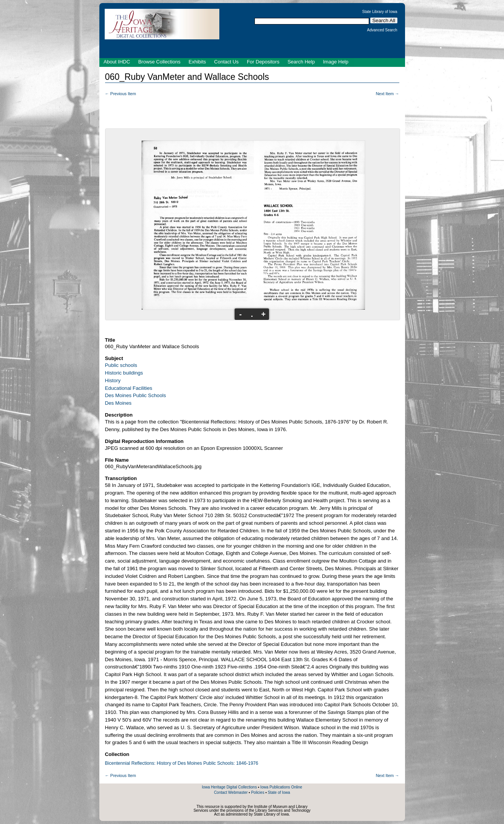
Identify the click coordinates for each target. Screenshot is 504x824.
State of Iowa (279, 792)
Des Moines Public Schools (136, 395)
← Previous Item (121, 94)
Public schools (121, 365)
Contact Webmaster (231, 792)
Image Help (335, 62)
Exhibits (197, 62)
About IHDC (117, 62)
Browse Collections (160, 62)
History (113, 380)
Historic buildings (124, 373)
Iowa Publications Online (281, 787)
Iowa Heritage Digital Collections (229, 787)
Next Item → (387, 94)
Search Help (301, 62)
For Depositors (263, 62)
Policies (258, 792)
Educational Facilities (129, 388)
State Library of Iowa (380, 12)
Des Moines (118, 403)
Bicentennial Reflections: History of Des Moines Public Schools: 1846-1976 (182, 763)
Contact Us (226, 62)
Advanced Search (382, 30)
